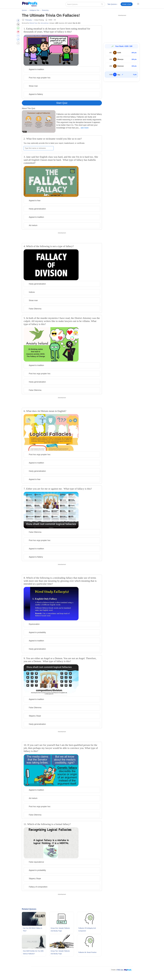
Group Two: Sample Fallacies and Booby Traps (60, 952)
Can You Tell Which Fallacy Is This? (32, 929)
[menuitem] (112, 5)
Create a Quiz (127, 4)
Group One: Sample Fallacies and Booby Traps (60, 929)
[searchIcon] (102, 4)
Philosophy (29, 20)
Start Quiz (62, 103)
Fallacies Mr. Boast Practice (87, 952)
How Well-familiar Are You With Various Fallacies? (33, 952)
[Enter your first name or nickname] (39, 148)
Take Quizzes (112, 4)
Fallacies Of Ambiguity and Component (87, 929)
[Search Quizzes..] (85, 4)
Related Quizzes (29, 909)
